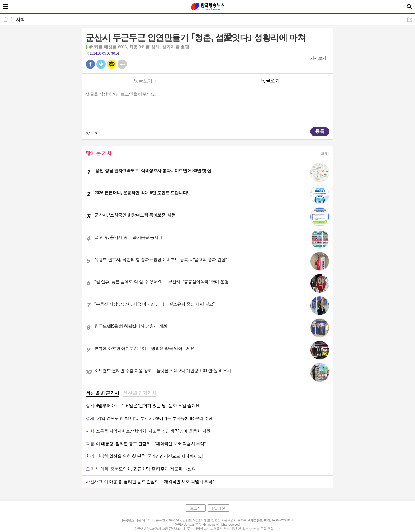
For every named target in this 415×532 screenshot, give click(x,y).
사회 (20, 20)
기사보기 (318, 58)
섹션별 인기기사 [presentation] (140, 393)
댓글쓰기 (270, 81)
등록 (320, 131)
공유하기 (410, 19)
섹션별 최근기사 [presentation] (103, 393)
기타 (122, 64)
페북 (90, 64)
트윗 (101, 64)
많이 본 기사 (98, 153)
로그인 (196, 508)
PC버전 (218, 508)
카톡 (112, 64)
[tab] (103, 394)
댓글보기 (145, 81)
